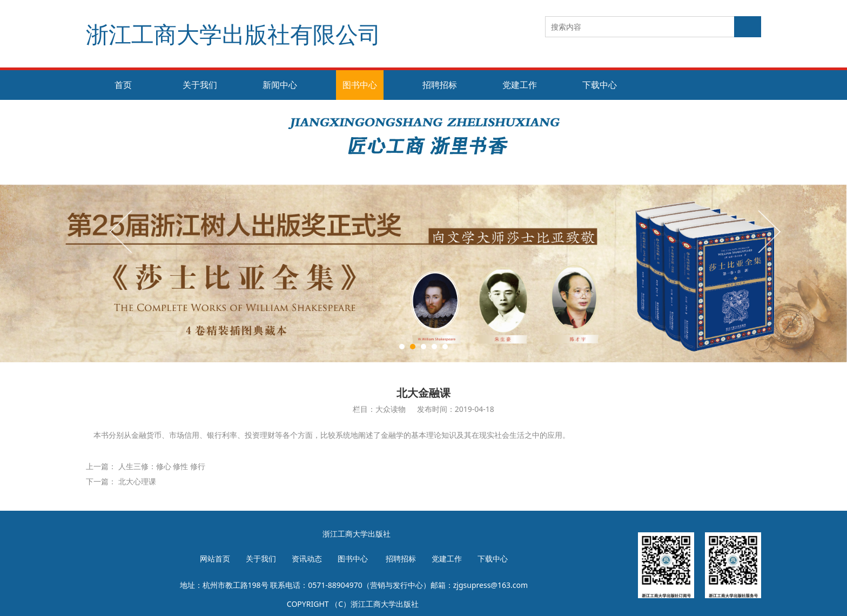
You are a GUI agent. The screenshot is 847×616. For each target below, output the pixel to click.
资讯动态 (307, 559)
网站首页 (215, 559)
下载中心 (600, 85)
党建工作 (520, 85)
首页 (123, 85)
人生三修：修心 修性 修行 (162, 466)
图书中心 (360, 85)
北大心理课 (137, 481)
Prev (122, 231)
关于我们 (200, 85)
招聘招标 (440, 85)
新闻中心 (280, 85)
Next (768, 231)
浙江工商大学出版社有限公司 (233, 34)
